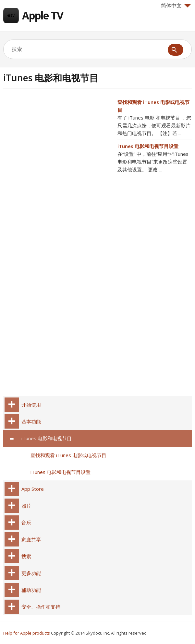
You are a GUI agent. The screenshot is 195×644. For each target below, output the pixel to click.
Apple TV (43, 15)
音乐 (26, 523)
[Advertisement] (58, 144)
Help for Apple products (27, 633)
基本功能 (31, 421)
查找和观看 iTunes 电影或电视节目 (68, 455)
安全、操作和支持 (41, 607)
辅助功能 (31, 590)
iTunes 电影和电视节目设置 (148, 146)
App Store (33, 489)
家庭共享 (31, 539)
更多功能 (31, 573)
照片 (26, 506)
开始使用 (31, 405)
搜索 (26, 556)
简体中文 (176, 6)
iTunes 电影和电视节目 (47, 438)
